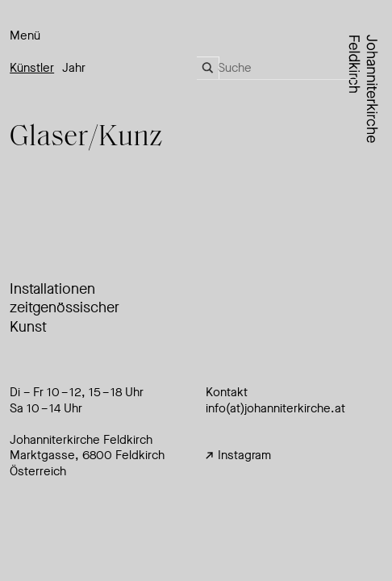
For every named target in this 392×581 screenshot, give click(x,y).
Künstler (32, 68)
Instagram (238, 455)
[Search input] (288, 68)
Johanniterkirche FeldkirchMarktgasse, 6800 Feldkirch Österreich (87, 456)
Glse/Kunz (86, 138)
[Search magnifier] (208, 68)
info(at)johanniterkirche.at (275, 408)
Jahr (74, 68)
